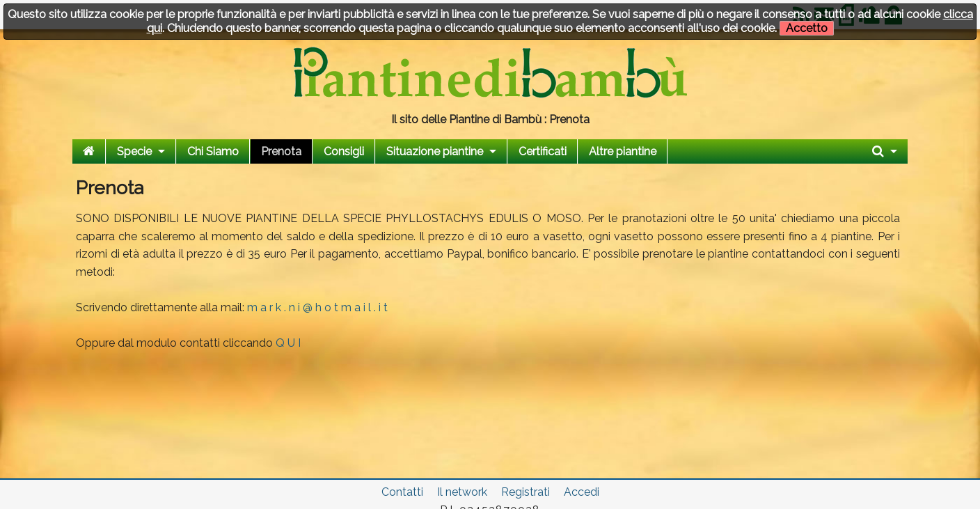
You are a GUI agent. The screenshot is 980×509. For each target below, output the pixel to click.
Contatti (402, 492)
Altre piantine (623, 151)
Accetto (807, 28)
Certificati (543, 151)
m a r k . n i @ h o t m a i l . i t (317, 307)
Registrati (525, 492)
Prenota (281, 151)
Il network (462, 492)
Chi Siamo (213, 151)
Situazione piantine (435, 151)
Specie (134, 151)
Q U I (288, 343)
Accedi (582, 492)
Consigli (344, 151)
